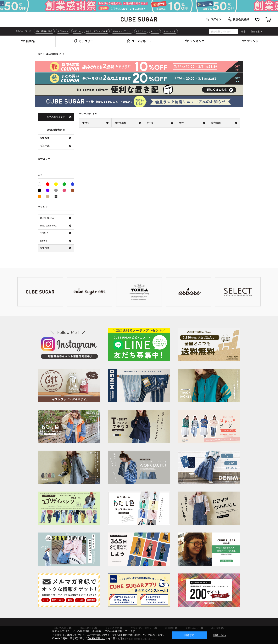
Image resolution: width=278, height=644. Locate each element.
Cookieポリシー (96, 638)
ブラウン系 (73, 190)
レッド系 (48, 184)
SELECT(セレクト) (55, 54)
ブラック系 (39, 190)
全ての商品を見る (56, 117)
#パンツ (155, 31)
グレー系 (56, 190)
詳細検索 (255, 32)
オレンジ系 (39, 197)
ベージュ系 (48, 197)
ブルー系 (73, 184)
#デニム (77, 31)
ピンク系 (64, 190)
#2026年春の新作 (44, 31)
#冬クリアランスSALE (97, 31)
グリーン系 (64, 184)
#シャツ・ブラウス (122, 31)
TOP (40, 54)
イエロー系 (56, 184)
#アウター (141, 31)
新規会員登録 (241, 19)
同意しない (220, 635)
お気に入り (257, 19)
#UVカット (63, 31)
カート (268, 19)
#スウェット (170, 31)
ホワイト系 (41, 184)
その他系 (56, 197)
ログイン (216, 19)
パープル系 (48, 190)
